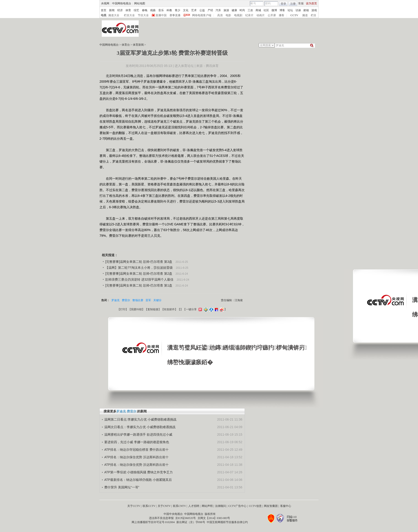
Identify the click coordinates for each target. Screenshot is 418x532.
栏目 (313, 15)
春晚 (145, 10)
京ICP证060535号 (186, 518)
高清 (220, 15)
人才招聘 (194, 506)
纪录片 (249, 15)
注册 (293, 4)
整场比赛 (138, 300)
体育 (128, 10)
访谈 (298, 10)
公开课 (272, 15)
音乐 (161, 10)
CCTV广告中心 (237, 506)
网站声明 (207, 506)
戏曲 (153, 10)
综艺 (136, 10)
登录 (283, 4)
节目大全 (143, 15)
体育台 (126, 45)
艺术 (194, 10)
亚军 (148, 300)
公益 (202, 10)
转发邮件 (169, 309)
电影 (228, 15)
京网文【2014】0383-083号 (214, 518)
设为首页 (311, 3)
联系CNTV (179, 506)
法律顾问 (220, 506)
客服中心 (286, 506)
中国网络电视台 (122, 3)
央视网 (105, 3)
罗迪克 (115, 300)
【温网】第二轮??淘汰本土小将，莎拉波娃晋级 (139, 268)
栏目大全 (129, 15)
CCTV (294, 15)
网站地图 (140, 3)
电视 (104, 15)
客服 (301, 3)
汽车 (218, 10)
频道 (305, 15)
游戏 (314, 10)
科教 (169, 10)
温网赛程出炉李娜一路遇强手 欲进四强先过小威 (138, 435)
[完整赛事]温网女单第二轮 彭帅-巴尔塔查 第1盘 (139, 285)
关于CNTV (164, 506)
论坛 (290, 10)
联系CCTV (149, 506)
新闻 (112, 10)
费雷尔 (126, 300)
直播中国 (161, 15)
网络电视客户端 (202, 15)
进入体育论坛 (184, 66)
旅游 (226, 10)
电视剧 (238, 15)
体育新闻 (138, 45)
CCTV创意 (255, 506)
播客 (282, 15)
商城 (258, 10)
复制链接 (153, 309)
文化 (186, 10)
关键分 (157, 300)
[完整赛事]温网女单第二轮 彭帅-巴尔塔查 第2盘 (139, 274)
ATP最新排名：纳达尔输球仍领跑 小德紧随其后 (138, 480)
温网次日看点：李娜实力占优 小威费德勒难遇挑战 (140, 427)
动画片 (261, 15)
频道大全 (114, 15)
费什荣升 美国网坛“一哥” (122, 487)
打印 (123, 309)
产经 (210, 10)
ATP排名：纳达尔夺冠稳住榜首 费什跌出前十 (136, 450)
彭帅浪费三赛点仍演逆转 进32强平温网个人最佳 (139, 279)
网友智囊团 (271, 506)
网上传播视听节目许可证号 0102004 (153, 522)
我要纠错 (136, 309)
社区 (266, 10)
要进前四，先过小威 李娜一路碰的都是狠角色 (137, 442)
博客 (282, 10)
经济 (120, 10)
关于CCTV (134, 506)
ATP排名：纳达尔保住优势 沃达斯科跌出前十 (136, 457)
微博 (274, 10)
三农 (250, 10)
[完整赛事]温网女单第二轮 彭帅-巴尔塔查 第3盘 (139, 262)
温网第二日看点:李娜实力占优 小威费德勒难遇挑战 (140, 419)
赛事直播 (175, 15)
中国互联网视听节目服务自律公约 (227, 522)
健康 (234, 10)
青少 (178, 10)
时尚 (242, 10)
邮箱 (306, 10)
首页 (104, 10)
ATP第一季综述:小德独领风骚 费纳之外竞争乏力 (138, 472)
